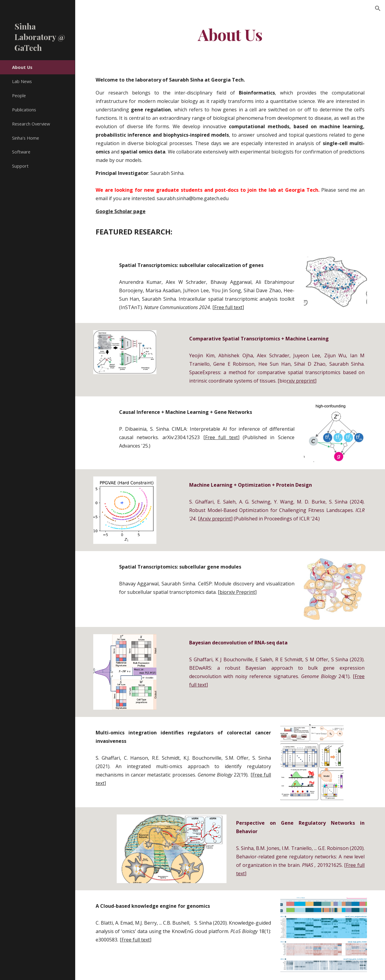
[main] (230, 34)
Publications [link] (24, 110)
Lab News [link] (22, 81)
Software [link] (21, 152)
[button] (378, 8)
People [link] (19, 95)
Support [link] (20, 166)
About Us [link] (22, 67)
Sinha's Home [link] (26, 138)
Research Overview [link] (31, 124)
